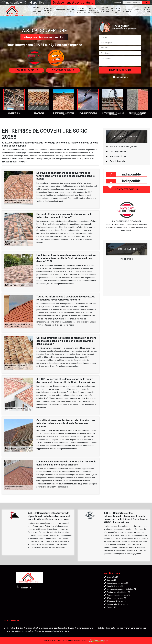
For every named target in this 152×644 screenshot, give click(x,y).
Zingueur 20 (71, 11)
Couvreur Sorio (40, 631)
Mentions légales (81, 640)
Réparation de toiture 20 (116, 11)
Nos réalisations (26, 70)
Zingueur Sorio (47, 628)
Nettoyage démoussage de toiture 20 (94, 11)
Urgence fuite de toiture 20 (147, 11)
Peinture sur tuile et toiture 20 (105, 11)
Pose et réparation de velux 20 (81, 11)
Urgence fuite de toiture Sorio (57, 631)
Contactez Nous (63, 70)
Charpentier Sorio (35, 628)
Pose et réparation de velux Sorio (66, 628)
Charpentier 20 (60, 11)
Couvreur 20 (138, 11)
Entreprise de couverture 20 (36, 11)
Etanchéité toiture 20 (127, 11)
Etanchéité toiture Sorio (25, 631)
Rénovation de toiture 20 (48, 11)
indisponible (12, 3)
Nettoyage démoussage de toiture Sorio (94, 628)
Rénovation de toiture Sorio (17, 628)
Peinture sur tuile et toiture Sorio (122, 628)
